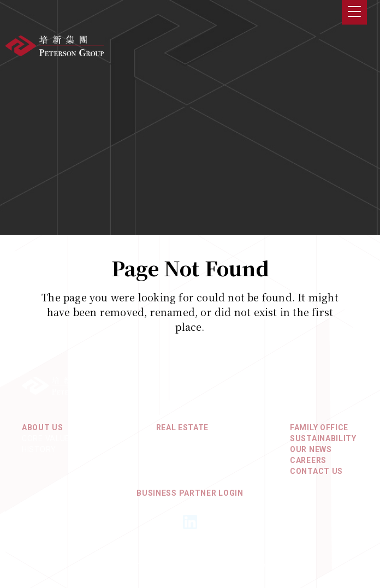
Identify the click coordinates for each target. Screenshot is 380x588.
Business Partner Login (190, 493)
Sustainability (323, 438)
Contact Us (316, 471)
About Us (43, 427)
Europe (172, 460)
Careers (308, 460)
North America (188, 449)
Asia (166, 438)
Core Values (49, 438)
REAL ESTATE (183, 427)
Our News (311, 449)
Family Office (319, 427)
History (39, 449)
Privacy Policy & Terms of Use (190, 552)
